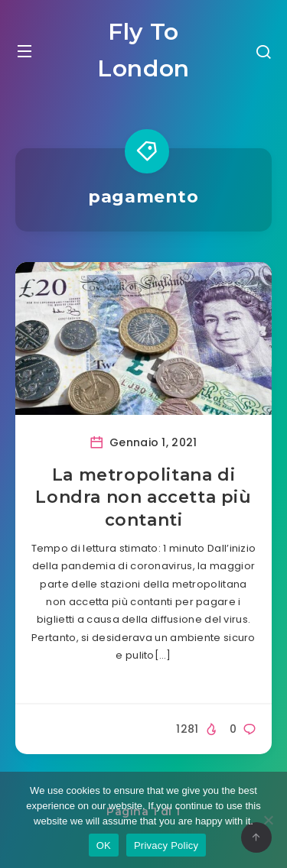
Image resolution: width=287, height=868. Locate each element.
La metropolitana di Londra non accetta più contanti (143, 497)
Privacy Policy (166, 845)
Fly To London (143, 50)
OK (104, 845)
